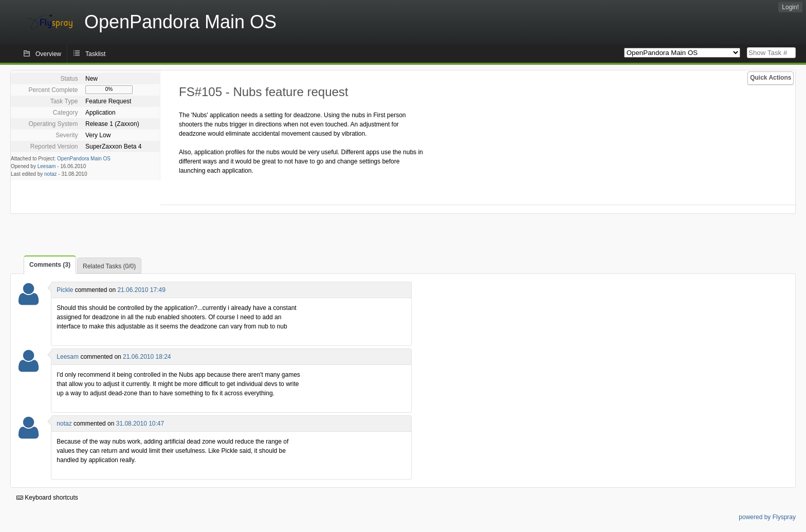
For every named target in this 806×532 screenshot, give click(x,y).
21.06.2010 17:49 (141, 290)
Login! (790, 7)
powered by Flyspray (767, 517)
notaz (50, 174)
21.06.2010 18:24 (147, 357)
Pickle (65, 290)
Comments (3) (50, 265)
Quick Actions (771, 78)
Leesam (47, 166)
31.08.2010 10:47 (140, 424)
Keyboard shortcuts (47, 498)
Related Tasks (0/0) (109, 266)
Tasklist (95, 54)
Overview (48, 54)
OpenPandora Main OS (84, 159)
